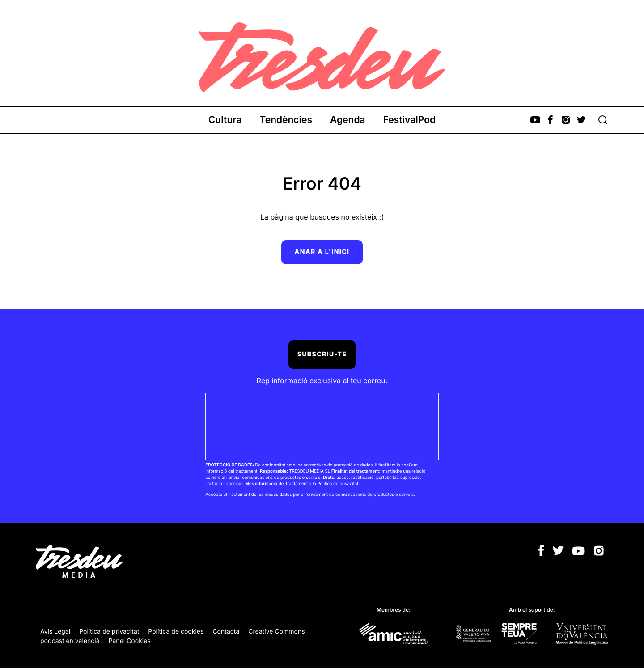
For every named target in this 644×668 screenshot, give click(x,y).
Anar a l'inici (322, 252)
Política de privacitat (338, 484)
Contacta (226, 632)
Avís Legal (55, 632)
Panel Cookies (130, 641)
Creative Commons (276, 632)
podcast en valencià (70, 641)
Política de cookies (176, 632)
